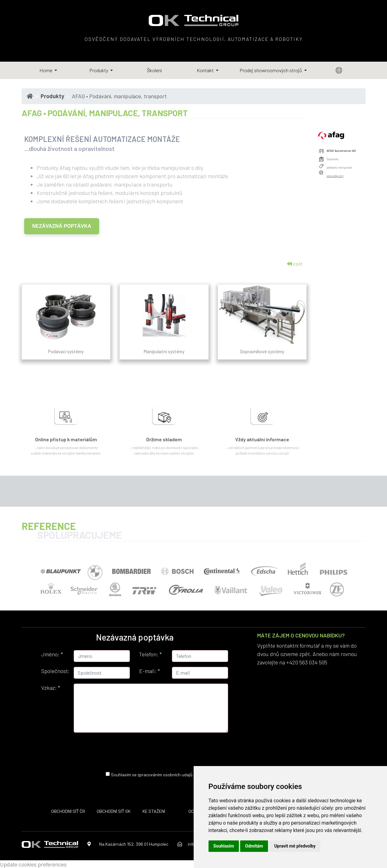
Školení (154, 70)
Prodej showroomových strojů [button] (271, 70)
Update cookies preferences (33, 864)
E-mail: (150, 671)
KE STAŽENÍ (154, 811)
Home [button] (46, 70)
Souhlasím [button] (224, 846)
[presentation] (146, 750)
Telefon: (150, 654)
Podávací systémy (66, 351)
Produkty (52, 96)
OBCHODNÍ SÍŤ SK (114, 811)
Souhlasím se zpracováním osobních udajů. (152, 774)
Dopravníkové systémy (262, 351)
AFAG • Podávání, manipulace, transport (119, 96)
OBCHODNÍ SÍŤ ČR (68, 811)
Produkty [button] (99, 70)
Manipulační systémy (164, 351)
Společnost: (55, 671)
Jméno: (52, 654)
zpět (295, 264)
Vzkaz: (51, 688)
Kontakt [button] (206, 70)
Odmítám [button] (254, 846)
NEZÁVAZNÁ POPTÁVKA (62, 226)
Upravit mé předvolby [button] (295, 846)
